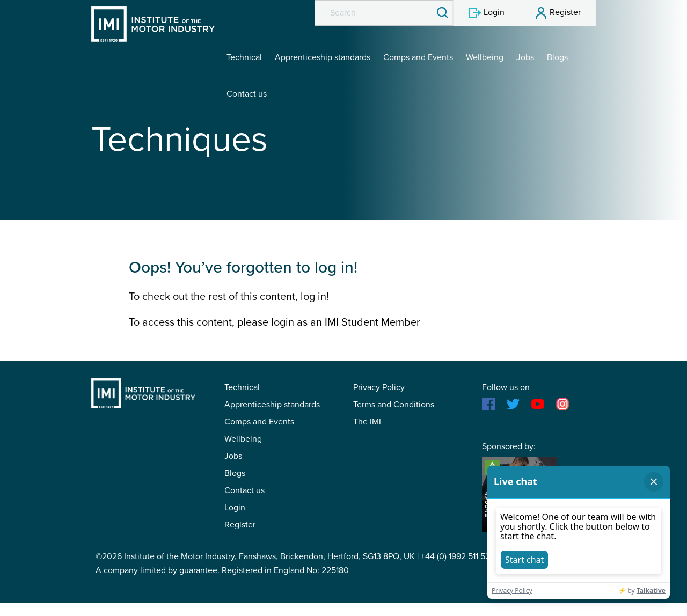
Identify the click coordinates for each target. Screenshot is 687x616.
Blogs (557, 57)
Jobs (525, 57)
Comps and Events (418, 57)
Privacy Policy (379, 387)
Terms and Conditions (394, 405)
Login (235, 508)
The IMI (367, 422)
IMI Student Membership (153, 24)
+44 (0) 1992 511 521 (457, 556)
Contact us (247, 94)
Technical (244, 57)
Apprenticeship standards (323, 57)
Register (240, 525)
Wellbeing (485, 57)
